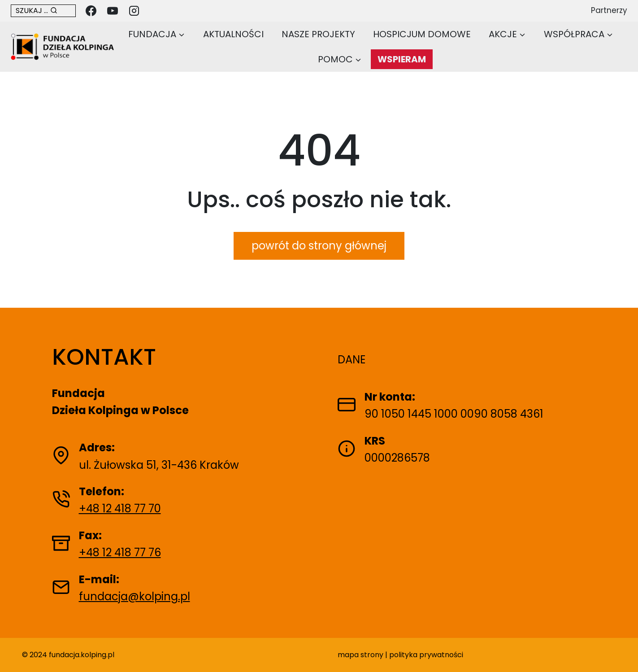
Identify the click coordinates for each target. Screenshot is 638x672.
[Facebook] (91, 11)
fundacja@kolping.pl (135, 596)
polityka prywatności (426, 655)
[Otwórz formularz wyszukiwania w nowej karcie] (43, 11)
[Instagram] (134, 11)
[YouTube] (113, 11)
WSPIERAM (402, 59)
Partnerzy (609, 10)
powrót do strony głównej (319, 246)
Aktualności (233, 34)
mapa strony (360, 655)
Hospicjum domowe (422, 34)
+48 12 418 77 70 (120, 508)
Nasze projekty (318, 34)
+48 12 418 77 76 (120, 552)
